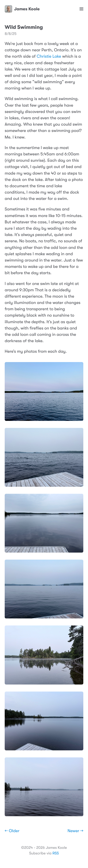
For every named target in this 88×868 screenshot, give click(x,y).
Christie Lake (49, 56)
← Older (12, 831)
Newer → (75, 831)
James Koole (22, 9)
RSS (55, 853)
